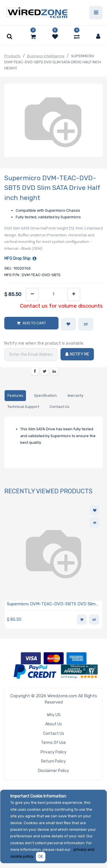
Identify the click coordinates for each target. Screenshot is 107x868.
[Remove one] (32, 295)
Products (12, 56)
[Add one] (74, 295)
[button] (68, 324)
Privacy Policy (53, 752)
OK (41, 857)
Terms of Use (53, 743)
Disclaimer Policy (53, 771)
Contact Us (54, 734)
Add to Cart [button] (34, 323)
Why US (54, 715)
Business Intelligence (46, 56)
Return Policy (53, 761)
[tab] (15, 396)
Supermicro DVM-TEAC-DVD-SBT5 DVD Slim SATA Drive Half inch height (51, 604)
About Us (53, 724)
